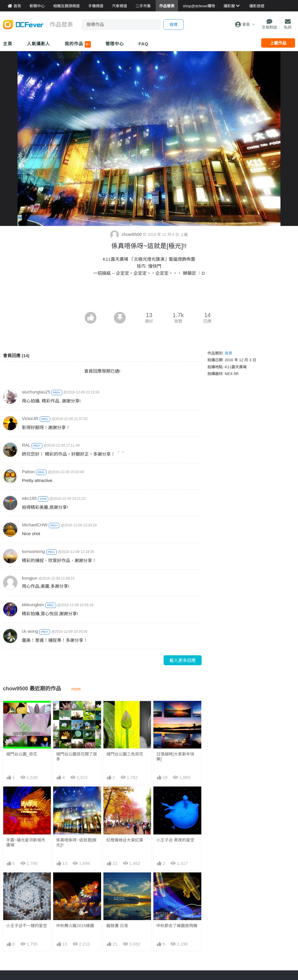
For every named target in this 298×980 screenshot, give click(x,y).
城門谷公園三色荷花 (125, 754)
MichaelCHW (35, 525)
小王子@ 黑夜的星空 (175, 840)
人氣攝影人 (39, 44)
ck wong (30, 631)
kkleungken (33, 605)
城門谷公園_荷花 (22, 754)
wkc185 (29, 498)
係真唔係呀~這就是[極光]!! (76, 842)
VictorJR (30, 418)
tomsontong (33, 551)
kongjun (30, 578)
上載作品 (278, 43)
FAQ (143, 44)
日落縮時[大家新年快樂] (175, 757)
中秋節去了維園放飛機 (177, 926)
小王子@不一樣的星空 (27, 926)
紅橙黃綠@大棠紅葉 (125, 840)
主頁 (8, 44)
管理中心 (115, 44)
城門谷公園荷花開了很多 (77, 757)
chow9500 (127, 234)
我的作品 (78, 44)
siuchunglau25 (36, 392)
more (76, 689)
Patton (28, 472)
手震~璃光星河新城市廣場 (26, 842)
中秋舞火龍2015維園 (75, 926)
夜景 (228, 353)
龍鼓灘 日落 (117, 926)
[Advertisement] (149, 296)
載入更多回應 (183, 660)
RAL (26, 445)
